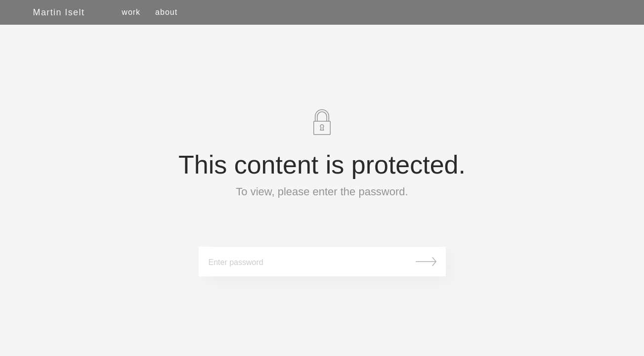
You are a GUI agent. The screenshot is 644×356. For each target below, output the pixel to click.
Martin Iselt (59, 12)
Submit (426, 262)
